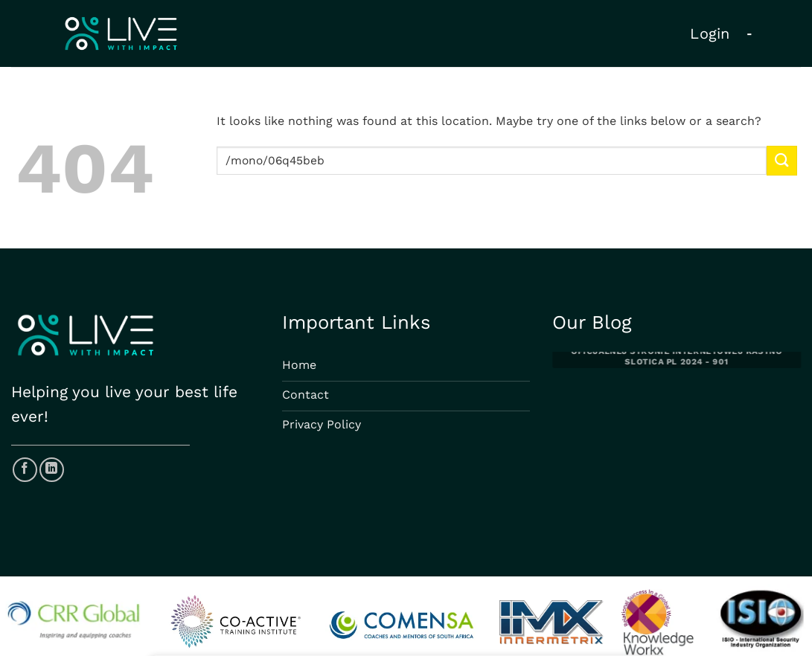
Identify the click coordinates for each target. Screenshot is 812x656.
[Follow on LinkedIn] (52, 470)
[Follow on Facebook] (25, 470)
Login (710, 33)
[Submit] (781, 160)
